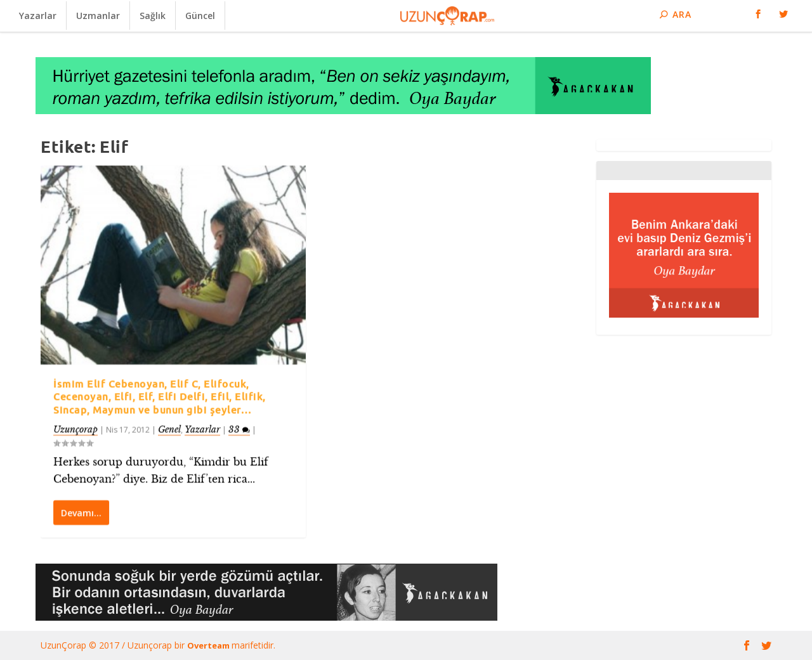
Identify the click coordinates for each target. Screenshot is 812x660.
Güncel (200, 16)
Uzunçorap (75, 429)
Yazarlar (38, 16)
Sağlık (153, 16)
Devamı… (81, 512)
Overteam (209, 645)
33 (239, 429)
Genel (169, 429)
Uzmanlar (98, 16)
